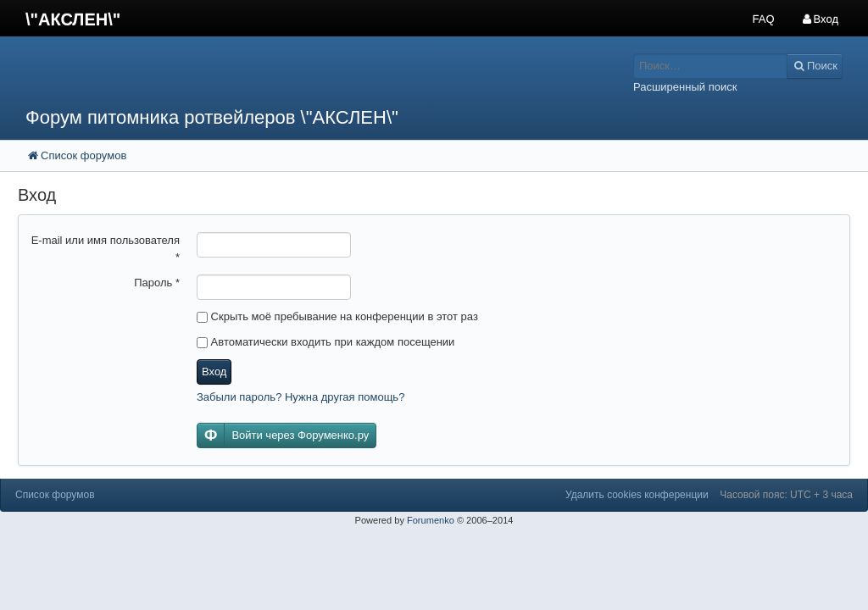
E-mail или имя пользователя (106, 249)
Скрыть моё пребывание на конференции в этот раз (337, 316)
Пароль (157, 283)
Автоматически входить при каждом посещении (325, 342)
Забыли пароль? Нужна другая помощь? (300, 397)
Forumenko (431, 520)
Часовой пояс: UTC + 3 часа (786, 495)
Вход (214, 372)
